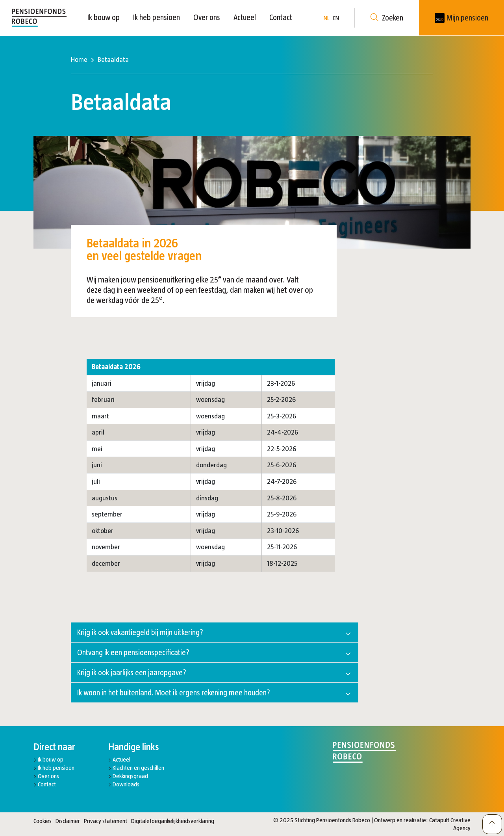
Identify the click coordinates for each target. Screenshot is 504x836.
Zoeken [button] (387, 18)
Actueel (245, 17)
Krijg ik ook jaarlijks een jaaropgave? (132, 673)
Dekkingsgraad (130, 776)
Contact (281, 17)
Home (79, 59)
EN (336, 18)
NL (326, 18)
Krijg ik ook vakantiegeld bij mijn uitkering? (140, 632)
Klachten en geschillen (138, 768)
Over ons (207, 17)
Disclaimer (68, 821)
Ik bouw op (104, 17)
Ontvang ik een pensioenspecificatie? (133, 652)
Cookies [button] (43, 821)
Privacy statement (106, 821)
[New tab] (461, 18)
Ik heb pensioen (157, 17)
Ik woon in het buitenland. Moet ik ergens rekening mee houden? (174, 693)
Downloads (126, 784)
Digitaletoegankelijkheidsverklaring (173, 821)
